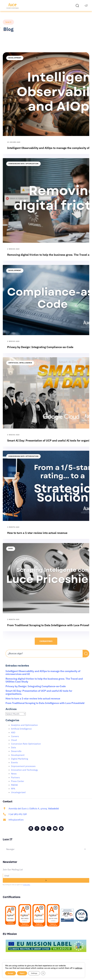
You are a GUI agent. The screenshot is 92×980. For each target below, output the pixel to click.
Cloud (14, 743)
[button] (78, 6)
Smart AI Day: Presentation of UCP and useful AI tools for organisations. (39, 695)
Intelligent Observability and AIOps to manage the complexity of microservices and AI (43, 676)
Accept (10, 973)
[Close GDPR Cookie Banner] (44, 973)
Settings (35, 973)
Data (11, 552)
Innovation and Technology (24, 773)
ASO (13, 736)
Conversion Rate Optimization (23, 167)
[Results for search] (44, 662)
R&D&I (14, 788)
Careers (15, 739)
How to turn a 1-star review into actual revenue (33, 702)
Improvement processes (23, 769)
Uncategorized (18, 795)
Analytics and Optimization (24, 728)
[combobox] (44, 657)
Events (14, 766)
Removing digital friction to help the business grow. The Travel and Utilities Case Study (44, 683)
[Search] (86, 657)
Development (15, 61)
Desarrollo (16, 754)
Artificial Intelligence (20, 366)
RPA (13, 792)
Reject (22, 973)
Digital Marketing (20, 762)
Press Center (18, 784)
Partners (15, 781)
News (14, 777)
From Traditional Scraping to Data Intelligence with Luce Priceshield (45, 706)
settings (9, 968)
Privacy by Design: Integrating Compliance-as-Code (36, 689)
